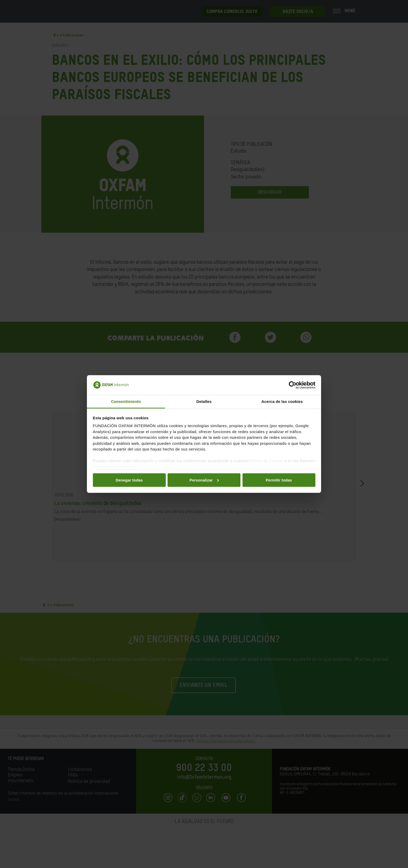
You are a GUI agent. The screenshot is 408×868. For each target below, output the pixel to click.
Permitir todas (279, 480)
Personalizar (204, 480)
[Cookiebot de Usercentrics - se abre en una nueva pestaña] (293, 385)
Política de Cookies (266, 461)
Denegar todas (129, 480)
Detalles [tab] (204, 401)
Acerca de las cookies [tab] (282, 401)
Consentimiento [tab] (126, 401)
